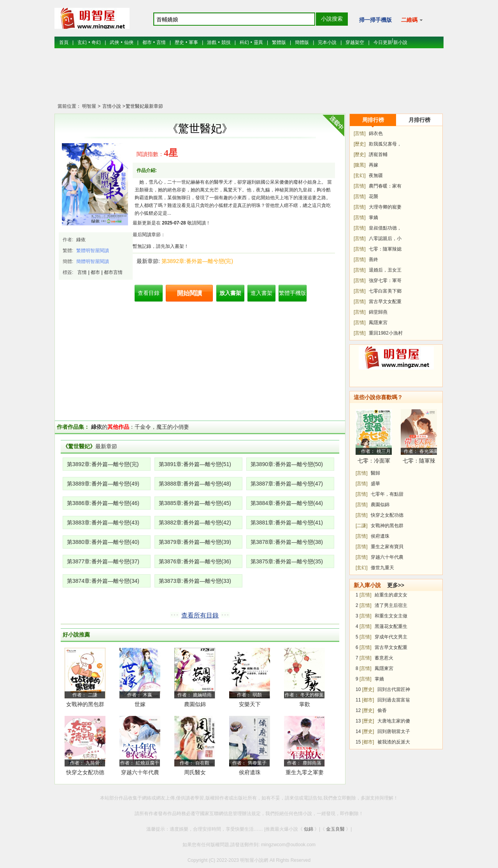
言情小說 (111, 106)
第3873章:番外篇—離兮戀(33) (195, 581)
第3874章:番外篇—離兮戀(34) (103, 581)
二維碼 (412, 20)
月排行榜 (419, 120)
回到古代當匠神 (394, 689)
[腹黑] (360, 165)
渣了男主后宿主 (391, 605)
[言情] (360, 133)
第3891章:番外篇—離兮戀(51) (195, 464)
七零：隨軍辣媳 (385, 249)
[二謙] (362, 526)
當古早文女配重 (385, 302)
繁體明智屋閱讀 (93, 251)
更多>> (396, 585)
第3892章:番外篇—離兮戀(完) (197, 261)
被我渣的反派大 (394, 742)
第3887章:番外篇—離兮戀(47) (287, 484)
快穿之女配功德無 (85, 774)
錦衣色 (376, 133)
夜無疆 (376, 175)
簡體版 (302, 42)
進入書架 (261, 293)
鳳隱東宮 (378, 323)
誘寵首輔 (378, 154)
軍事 (193, 42)
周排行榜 (373, 120)
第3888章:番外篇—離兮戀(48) (195, 484)
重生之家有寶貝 (387, 547)
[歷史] (360, 144)
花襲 (373, 196)
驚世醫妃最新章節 (144, 106)
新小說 (400, 42)
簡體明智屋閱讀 (93, 261)
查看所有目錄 (200, 615)
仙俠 (129, 42)
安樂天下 (250, 704)
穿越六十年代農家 (140, 774)
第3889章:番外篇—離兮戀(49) (103, 484)
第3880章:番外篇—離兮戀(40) (103, 542)
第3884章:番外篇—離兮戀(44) (287, 503)
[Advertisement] (249, 80)
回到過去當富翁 (394, 700)
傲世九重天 (382, 568)
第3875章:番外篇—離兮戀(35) (287, 561)
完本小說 (327, 42)
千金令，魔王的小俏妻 (162, 427)
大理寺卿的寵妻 (385, 207)
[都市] (368, 700)
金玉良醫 (335, 829)
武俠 (114, 42)
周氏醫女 (195, 772)
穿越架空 (355, 42)
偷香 (382, 710)
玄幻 (82, 42)
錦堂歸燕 (378, 312)
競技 (226, 42)
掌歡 (305, 704)
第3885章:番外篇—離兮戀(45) (195, 503)
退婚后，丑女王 (385, 270)
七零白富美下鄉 (385, 291)
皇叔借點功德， (385, 228)
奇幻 (96, 42)
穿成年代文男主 (391, 637)
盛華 (375, 484)
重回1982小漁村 (386, 333)
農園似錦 (195, 704)
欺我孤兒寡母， (385, 144)
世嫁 (140, 704)
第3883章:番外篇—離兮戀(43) (103, 523)
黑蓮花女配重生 (391, 626)
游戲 (212, 42)
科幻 (244, 42)
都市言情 (113, 272)
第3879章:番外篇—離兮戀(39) (195, 542)
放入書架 (230, 293)
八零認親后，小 (385, 238)
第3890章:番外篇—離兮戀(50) (287, 464)
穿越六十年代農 (387, 557)
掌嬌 (373, 217)
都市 (147, 42)
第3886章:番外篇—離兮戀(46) (103, 503)
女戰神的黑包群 (85, 704)
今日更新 (383, 42)
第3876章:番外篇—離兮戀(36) (195, 561)
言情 (161, 42)
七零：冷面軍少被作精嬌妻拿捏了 (374, 462)
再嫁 (373, 165)
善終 (373, 260)
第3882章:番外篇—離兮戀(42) (195, 523)
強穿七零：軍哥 (385, 281)
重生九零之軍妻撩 (305, 774)
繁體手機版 (293, 293)
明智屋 (89, 106)
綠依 (81, 240)
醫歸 (375, 473)
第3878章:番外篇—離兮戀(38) (287, 542)
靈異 (258, 42)
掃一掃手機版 (375, 20)
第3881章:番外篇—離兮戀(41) (287, 523)
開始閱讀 (189, 293)
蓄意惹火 (384, 658)
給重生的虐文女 (391, 595)
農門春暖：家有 (385, 186)
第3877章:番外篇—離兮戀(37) (103, 561)
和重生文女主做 (391, 616)
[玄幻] (360, 175)
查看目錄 (149, 293)
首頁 (64, 42)
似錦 (309, 829)
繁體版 (279, 42)
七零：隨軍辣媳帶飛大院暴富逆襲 (419, 462)
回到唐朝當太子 (394, 731)
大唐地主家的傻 (394, 721)
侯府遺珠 (250, 772)
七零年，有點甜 (387, 494)
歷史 (179, 42)
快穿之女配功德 (387, 515)
